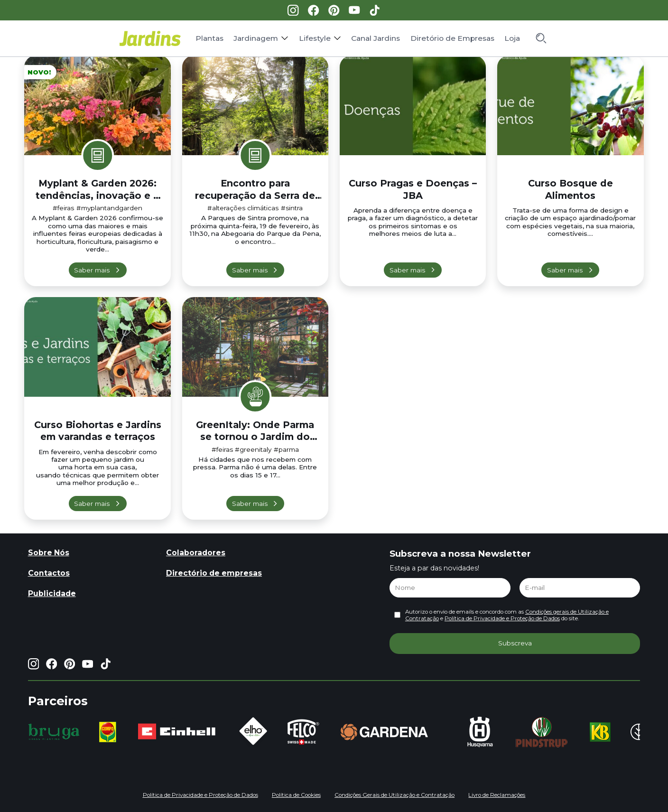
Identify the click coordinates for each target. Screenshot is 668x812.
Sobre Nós (49, 553)
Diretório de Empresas (452, 38)
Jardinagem (256, 38)
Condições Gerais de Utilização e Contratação (394, 795)
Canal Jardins (376, 38)
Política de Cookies (296, 795)
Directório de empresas (214, 573)
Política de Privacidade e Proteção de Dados (502, 618)
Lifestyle (315, 38)
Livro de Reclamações (497, 795)
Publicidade (52, 593)
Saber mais (92, 270)
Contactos (49, 573)
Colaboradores (196, 553)
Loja (512, 38)
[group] (54, 732)
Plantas (209, 38)
